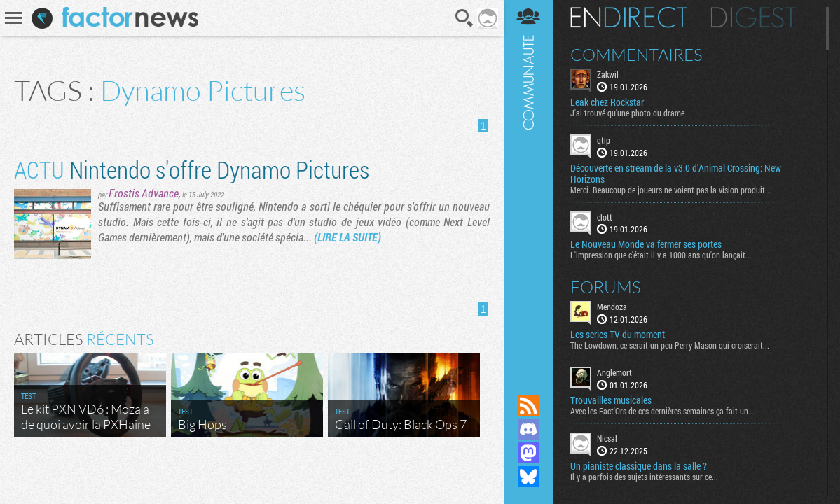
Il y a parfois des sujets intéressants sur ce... (644, 477)
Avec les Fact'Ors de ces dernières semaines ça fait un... (662, 411)
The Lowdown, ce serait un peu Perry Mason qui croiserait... (670, 345)
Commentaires (636, 55)
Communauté (528, 184)
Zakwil (608, 74)
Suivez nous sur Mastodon (528, 453)
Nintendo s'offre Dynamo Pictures (192, 169)
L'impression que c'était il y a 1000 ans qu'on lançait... (661, 255)
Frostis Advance (144, 193)
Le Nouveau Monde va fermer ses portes (646, 244)
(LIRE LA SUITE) (347, 237)
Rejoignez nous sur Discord (528, 429)
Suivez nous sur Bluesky (528, 477)
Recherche (464, 18)
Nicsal (607, 438)
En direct (629, 17)
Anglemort (614, 372)
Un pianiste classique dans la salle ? (639, 466)
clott (605, 217)
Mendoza (612, 307)
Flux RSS (528, 405)
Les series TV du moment (618, 335)
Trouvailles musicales (611, 400)
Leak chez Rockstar (607, 102)
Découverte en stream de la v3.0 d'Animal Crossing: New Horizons (676, 174)
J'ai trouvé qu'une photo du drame (627, 113)
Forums (606, 287)
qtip (604, 140)
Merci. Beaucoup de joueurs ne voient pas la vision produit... (671, 190)
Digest (753, 17)
